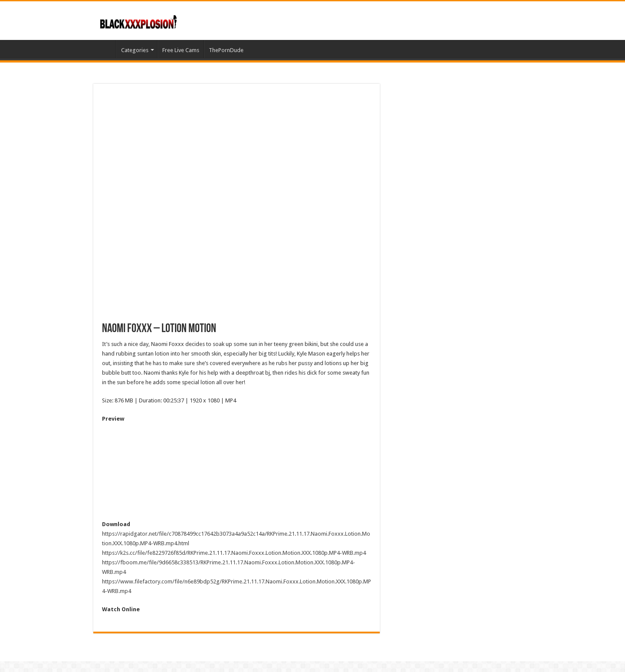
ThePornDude (226, 50)
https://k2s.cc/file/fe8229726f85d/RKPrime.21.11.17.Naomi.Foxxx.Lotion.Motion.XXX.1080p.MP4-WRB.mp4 (234, 553)
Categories (135, 50)
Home (105, 49)
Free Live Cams (181, 50)
